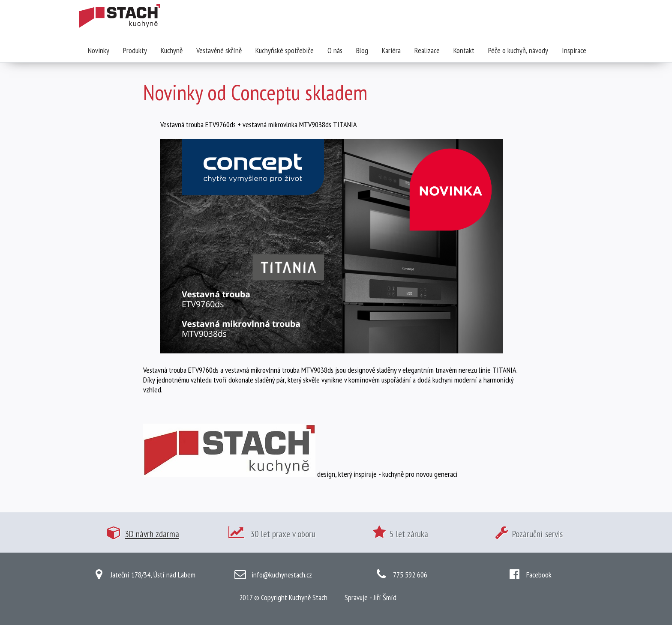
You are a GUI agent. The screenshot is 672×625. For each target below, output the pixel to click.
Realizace (427, 50)
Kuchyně (172, 50)
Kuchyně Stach (308, 597)
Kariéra (391, 50)
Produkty (135, 50)
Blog (362, 50)
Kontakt (464, 50)
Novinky (99, 50)
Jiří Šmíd (385, 597)
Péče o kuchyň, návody (518, 50)
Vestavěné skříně (219, 50)
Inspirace (574, 50)
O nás (335, 50)
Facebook (539, 575)
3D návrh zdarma (152, 534)
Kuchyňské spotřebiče (285, 50)
